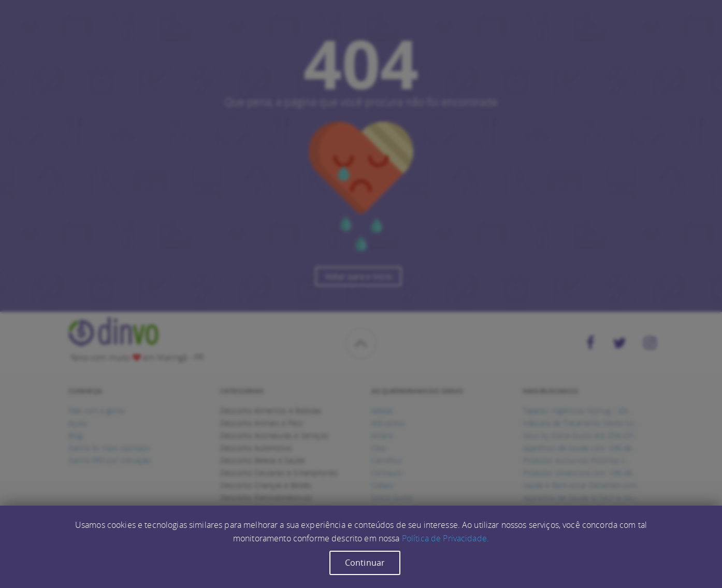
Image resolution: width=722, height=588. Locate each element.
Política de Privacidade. (445, 538)
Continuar (365, 563)
